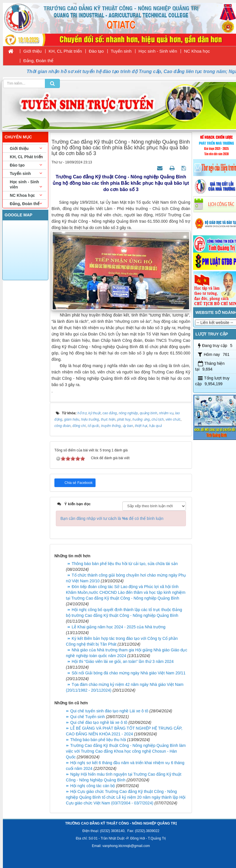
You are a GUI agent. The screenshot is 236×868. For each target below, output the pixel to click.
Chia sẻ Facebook (78, 483)
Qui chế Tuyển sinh (87, 717)
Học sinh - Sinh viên (158, 51)
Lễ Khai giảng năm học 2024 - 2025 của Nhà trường (119, 627)
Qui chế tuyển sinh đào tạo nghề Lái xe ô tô (109, 711)
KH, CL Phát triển (65, 51)
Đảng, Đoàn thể (38, 61)
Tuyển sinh (121, 51)
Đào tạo (96, 51)
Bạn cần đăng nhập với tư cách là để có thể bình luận (112, 518)
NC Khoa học (197, 51)
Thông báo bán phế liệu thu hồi (98, 740)
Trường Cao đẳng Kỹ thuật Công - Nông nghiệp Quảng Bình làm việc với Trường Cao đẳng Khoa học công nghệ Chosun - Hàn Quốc (126, 751)
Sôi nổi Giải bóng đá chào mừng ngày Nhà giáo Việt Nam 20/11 (129, 673)
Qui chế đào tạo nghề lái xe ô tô (99, 722)
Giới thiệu (33, 51)
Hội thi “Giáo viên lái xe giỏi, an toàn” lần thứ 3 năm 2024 (123, 661)
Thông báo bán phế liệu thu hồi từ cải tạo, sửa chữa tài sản (125, 564)
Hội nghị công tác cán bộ (93, 786)
